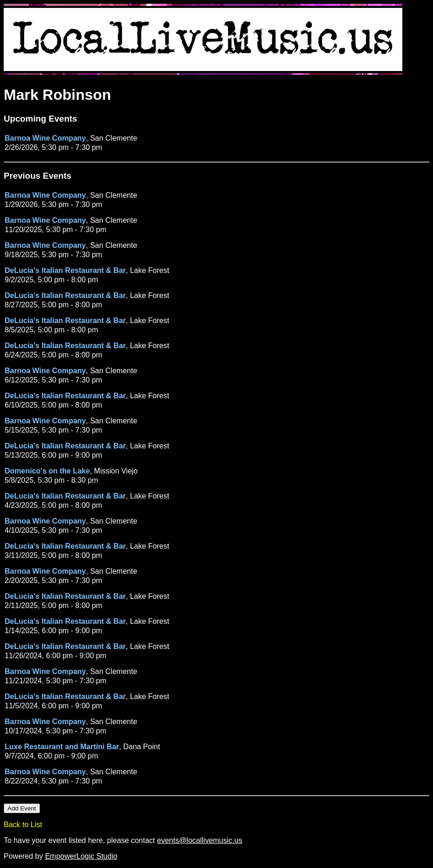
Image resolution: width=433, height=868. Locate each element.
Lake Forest (150, 270)
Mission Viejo (116, 471)
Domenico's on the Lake (47, 471)
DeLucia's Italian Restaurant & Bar (65, 270)
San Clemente (114, 138)
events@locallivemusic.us (200, 840)
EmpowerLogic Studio (81, 856)
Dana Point (141, 747)
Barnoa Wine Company (45, 138)
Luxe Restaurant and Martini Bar (62, 747)
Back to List (23, 825)
